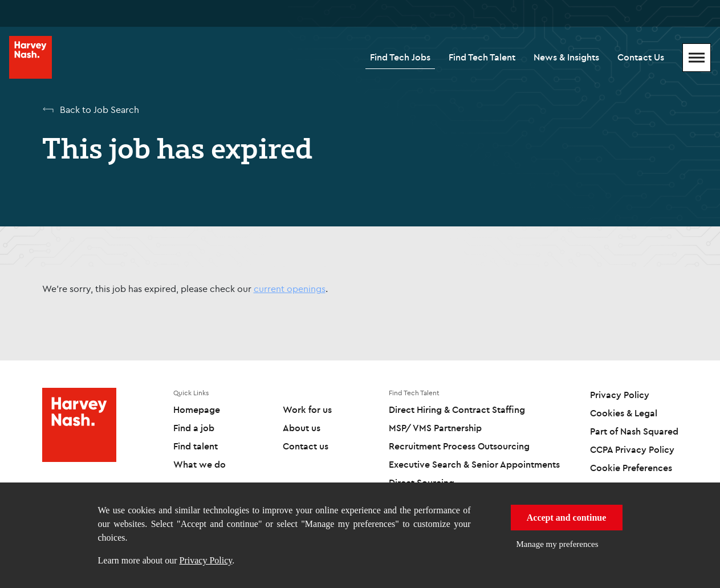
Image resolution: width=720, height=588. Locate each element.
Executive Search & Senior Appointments (474, 464)
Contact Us (641, 57)
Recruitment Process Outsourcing (459, 446)
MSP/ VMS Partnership (435, 428)
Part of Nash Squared (634, 431)
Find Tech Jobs (400, 57)
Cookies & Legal (624, 413)
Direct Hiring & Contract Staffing (457, 409)
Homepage (197, 409)
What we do (200, 464)
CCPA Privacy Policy (632, 449)
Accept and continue (567, 518)
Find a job (194, 428)
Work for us (307, 409)
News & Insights (566, 57)
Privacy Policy (206, 560)
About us (302, 428)
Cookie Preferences (631, 468)
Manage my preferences (558, 544)
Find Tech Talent (482, 57)
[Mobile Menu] (697, 58)
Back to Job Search (99, 110)
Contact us (306, 446)
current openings (290, 289)
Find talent (196, 446)
